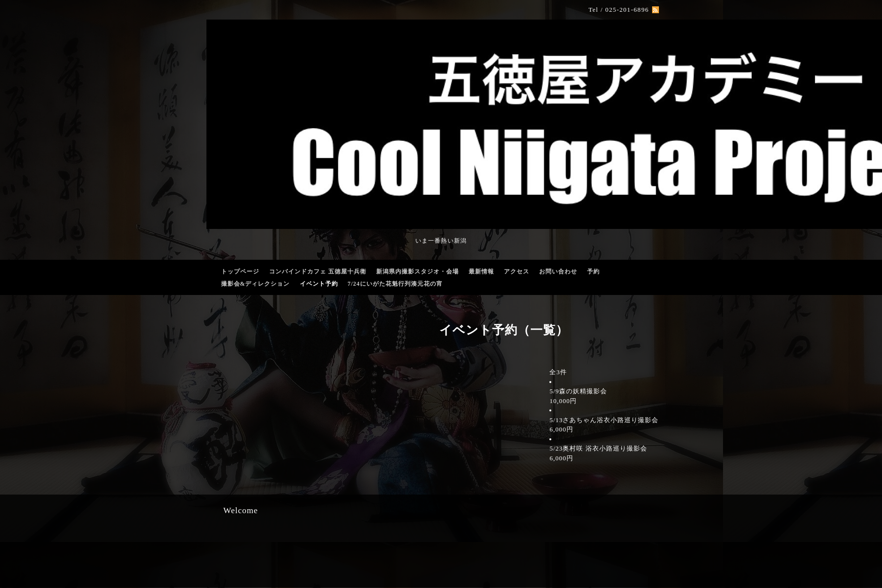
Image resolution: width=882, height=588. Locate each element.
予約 (593, 271)
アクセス (517, 271)
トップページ (240, 271)
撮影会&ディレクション (256, 284)
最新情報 (481, 271)
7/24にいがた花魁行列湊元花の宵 (395, 284)
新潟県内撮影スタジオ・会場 (418, 271)
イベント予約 (319, 284)
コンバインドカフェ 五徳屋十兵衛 (318, 271)
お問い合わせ (558, 271)
